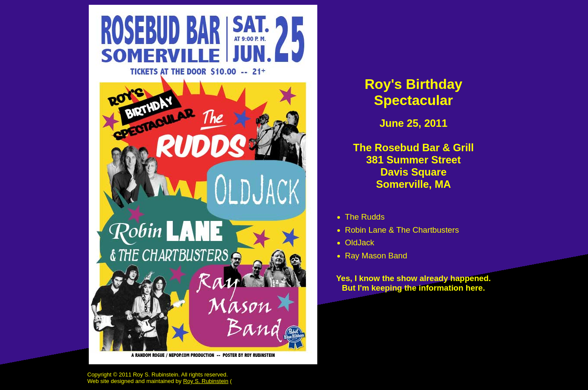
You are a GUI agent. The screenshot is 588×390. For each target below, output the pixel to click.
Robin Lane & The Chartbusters (402, 230)
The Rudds (365, 217)
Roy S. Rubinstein (206, 381)
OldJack (360, 242)
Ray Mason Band (376, 256)
